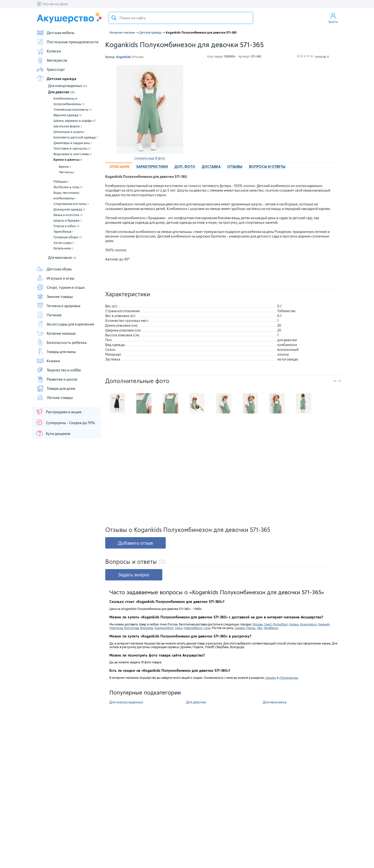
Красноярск (308, 624)
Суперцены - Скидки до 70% (65, 422)
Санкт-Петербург (276, 624)
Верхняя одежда (68, 115)
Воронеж (147, 628)
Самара (239, 628)
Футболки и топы (68, 187)
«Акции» (270, 678)
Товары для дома (56, 388)
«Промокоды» (289, 678)
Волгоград (132, 628)
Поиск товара (114, 18)
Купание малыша (56, 333)
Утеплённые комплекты (73, 109)
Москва (258, 624)
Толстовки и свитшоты (72, 148)
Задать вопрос (134, 575)
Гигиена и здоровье (58, 306)
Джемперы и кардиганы (73, 143)
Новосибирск (193, 628)
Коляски (49, 51)
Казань (294, 624)
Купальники (63, 248)
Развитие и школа (57, 379)
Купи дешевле (53, 433)
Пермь (251, 628)
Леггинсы (67, 172)
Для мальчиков (62, 257)
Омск (179, 628)
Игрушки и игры (55, 278)
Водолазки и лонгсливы (73, 154)
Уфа (259, 628)
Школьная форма (68, 126)
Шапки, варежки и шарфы (75, 121)
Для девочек (61, 92)
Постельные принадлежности (67, 42)
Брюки (65, 166)
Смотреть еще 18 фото (150, 158)
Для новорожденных (68, 86)
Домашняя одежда (69, 209)
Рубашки (61, 181)
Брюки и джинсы (68, 159)
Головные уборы (68, 237)
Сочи (207, 628)
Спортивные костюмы (71, 204)
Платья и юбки (67, 226)
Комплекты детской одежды (76, 137)
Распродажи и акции (59, 412)
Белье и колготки (68, 215)
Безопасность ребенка (61, 342)
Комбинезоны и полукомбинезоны (69, 101)
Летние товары (55, 398)
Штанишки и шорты (69, 132)
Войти (333, 18)
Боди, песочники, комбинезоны (67, 195)
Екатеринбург (164, 628)
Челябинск (271, 628)
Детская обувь (54, 269)
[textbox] (181, 18)
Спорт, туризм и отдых (61, 287)
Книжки (48, 361)
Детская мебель (55, 33)
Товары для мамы (56, 352)
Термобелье (64, 231)
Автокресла (52, 60)
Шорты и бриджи (68, 220)
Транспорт (51, 69)
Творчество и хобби (59, 370)
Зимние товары (55, 297)
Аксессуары (64, 243)
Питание (49, 315)
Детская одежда (56, 79)
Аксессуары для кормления (65, 324)
